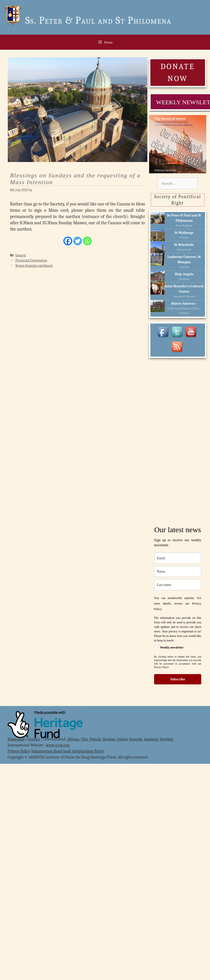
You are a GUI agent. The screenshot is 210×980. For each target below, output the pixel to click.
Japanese (151, 739)
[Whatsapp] (87, 241)
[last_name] (178, 585)
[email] (178, 558)
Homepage (16, 739)
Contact (34, 739)
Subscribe (178, 679)
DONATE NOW (177, 72)
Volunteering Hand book (51, 751)
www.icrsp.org (58, 745)
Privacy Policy (19, 751)
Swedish (167, 739)
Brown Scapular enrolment (34, 266)
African (73, 739)
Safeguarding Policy (88, 751)
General (21, 255)
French (95, 739)
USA (84, 739)
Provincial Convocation (31, 260)
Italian (122, 739)
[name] (178, 571)
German (109, 739)
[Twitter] (78, 241)
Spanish (136, 739)
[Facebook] (68, 241)
